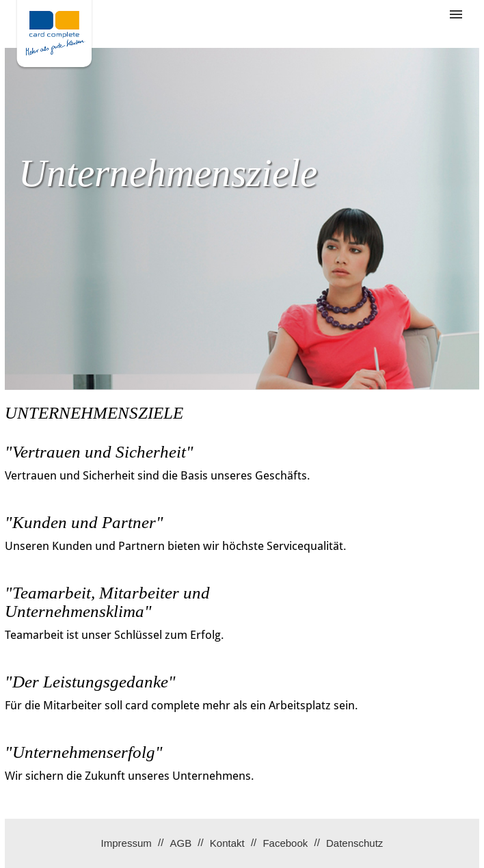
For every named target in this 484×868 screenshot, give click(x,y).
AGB (180, 843)
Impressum (126, 843)
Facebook (285, 843)
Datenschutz (354, 843)
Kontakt (227, 843)
